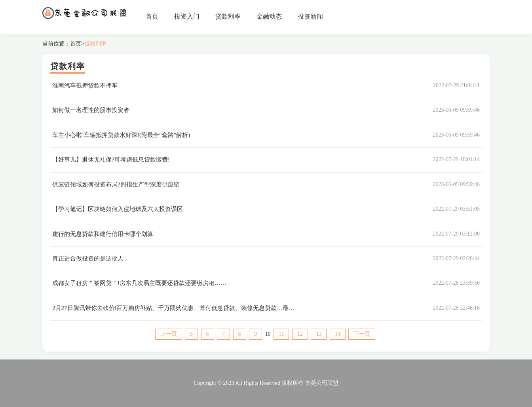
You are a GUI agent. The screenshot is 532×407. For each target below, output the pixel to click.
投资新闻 (310, 16)
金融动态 (269, 16)
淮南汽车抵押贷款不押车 (85, 86)
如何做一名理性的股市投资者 (91, 110)
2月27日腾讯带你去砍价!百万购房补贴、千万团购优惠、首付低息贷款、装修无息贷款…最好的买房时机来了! (195, 308)
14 (338, 334)
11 (281, 334)
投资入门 (187, 16)
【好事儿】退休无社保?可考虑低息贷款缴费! (111, 160)
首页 (152, 16)
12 (300, 334)
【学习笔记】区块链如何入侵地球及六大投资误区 (118, 209)
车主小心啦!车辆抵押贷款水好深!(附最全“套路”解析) (121, 135)
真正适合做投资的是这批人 (88, 259)
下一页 (362, 334)
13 (319, 334)
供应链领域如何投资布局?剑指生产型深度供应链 (116, 184)
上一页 (169, 334)
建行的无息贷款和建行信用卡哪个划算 (103, 234)
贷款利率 (228, 16)
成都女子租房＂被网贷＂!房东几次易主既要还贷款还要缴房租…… (139, 283)
